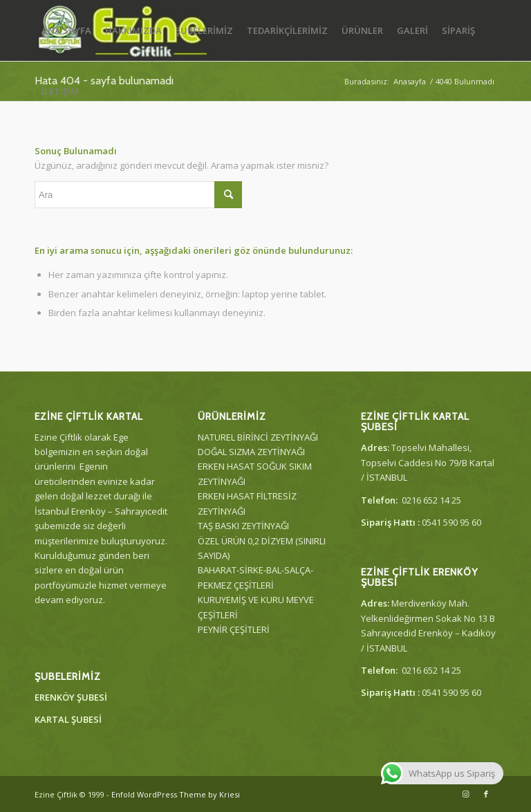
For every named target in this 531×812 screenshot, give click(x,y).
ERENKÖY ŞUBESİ (71, 697)
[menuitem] (66, 30)
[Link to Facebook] (486, 794)
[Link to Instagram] (465, 794)
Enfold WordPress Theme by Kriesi (176, 794)
